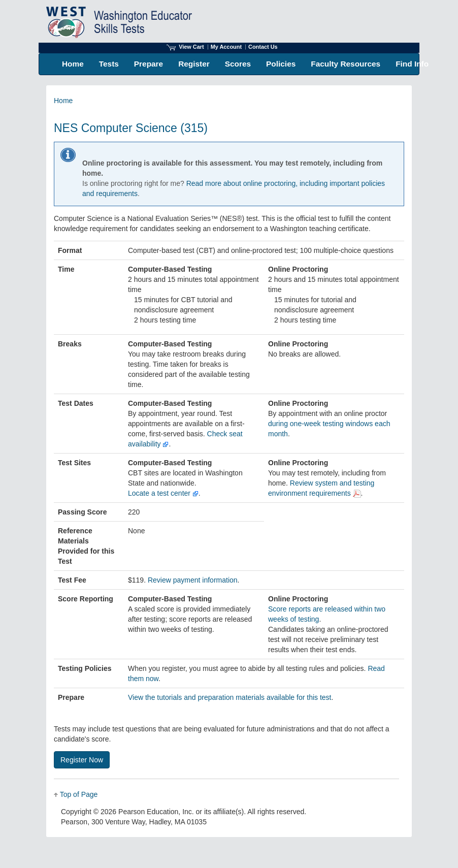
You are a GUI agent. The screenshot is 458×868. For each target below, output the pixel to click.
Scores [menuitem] (238, 64)
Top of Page (79, 794)
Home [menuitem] (73, 64)
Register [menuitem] (194, 64)
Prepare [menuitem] (149, 64)
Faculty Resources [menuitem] (346, 64)
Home (63, 101)
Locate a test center (163, 493)
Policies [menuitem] (281, 64)
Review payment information (193, 580)
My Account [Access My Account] (226, 47)
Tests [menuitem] (109, 64)
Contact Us (263, 47)
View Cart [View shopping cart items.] (185, 47)
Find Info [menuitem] (412, 64)
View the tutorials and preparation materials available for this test (230, 697)
